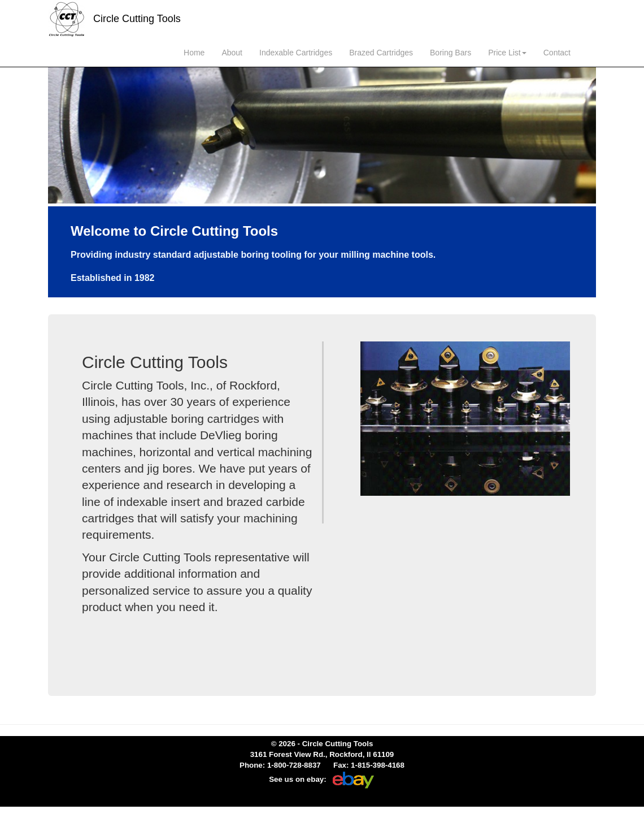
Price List (507, 53)
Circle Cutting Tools (114, 19)
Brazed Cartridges (381, 53)
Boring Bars (451, 53)
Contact (557, 53)
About (232, 53)
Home (194, 53)
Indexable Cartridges (296, 53)
